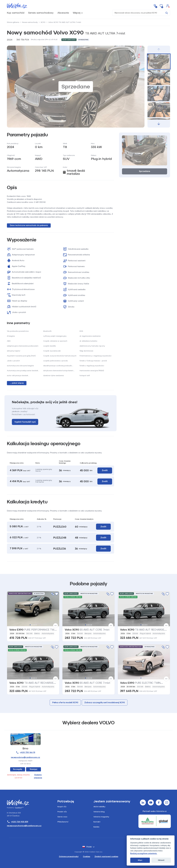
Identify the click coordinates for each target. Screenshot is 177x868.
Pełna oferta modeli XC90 (65, 703)
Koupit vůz (62, 807)
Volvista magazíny (101, 817)
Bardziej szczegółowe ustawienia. (144, 854)
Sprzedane (144, 171)
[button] (168, 6)
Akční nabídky (99, 807)
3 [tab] (33, 625)
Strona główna (13, 22)
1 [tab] (30, 625)
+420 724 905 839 (18, 822)
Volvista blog (99, 812)
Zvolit (105, 470)
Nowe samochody (30, 22)
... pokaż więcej (17, 383)
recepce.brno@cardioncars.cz (25, 757)
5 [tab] (36, 625)
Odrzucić (161, 860)
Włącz (140, 860)
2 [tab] (32, 625)
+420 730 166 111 (25, 752)
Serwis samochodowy (41, 13)
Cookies (87, 857)
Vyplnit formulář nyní (25, 422)
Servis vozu (62, 817)
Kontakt (97, 822)
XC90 (43, 22)
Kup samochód (16, 13)
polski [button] (87, 847)
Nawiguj (33, 769)
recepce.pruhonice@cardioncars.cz (24, 826)
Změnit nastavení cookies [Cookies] (106, 857)
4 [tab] (35, 625)
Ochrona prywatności (69, 857)
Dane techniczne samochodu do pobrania (29, 225)
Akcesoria (63, 13)
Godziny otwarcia (38, 776)
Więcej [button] (77, 13)
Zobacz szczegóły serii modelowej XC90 (105, 703)
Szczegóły (18, 769)
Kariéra (96, 827)
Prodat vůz (62, 812)
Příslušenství (63, 822)
